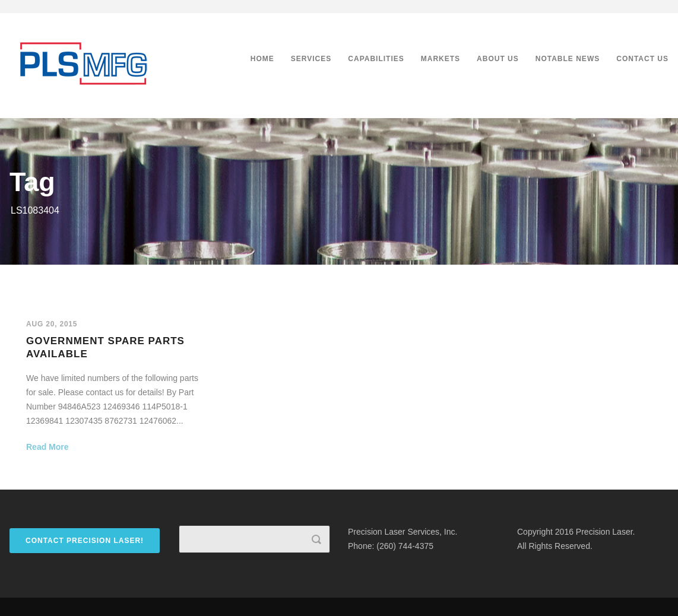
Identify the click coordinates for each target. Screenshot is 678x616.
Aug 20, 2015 (52, 324)
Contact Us (642, 59)
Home (262, 59)
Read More (47, 447)
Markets (441, 59)
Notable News (568, 59)
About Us (498, 59)
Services (311, 59)
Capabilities (376, 59)
